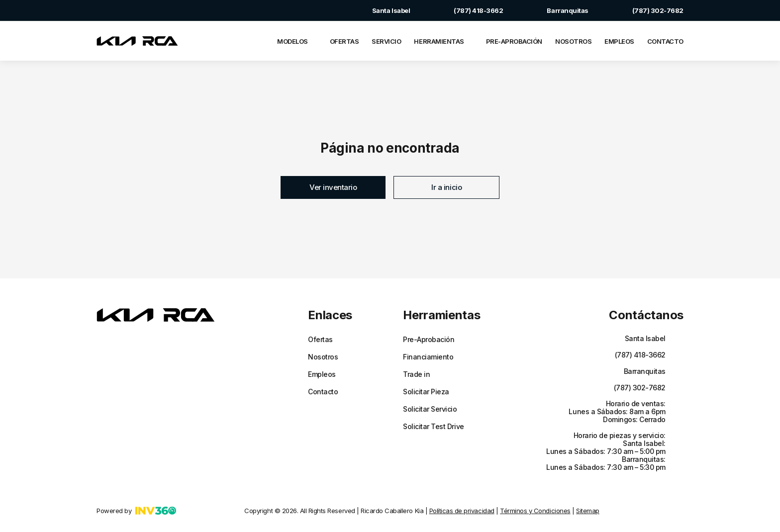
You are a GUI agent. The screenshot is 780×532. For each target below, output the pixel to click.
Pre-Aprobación (514, 41)
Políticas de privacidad (462, 511)
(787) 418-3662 (468, 10)
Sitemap (588, 511)
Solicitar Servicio (430, 409)
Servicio (386, 41)
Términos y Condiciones (535, 511)
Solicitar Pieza (426, 392)
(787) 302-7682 (648, 10)
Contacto (665, 41)
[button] (333, 187)
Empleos (619, 41)
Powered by (136, 511)
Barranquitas (557, 10)
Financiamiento (428, 357)
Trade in (416, 374)
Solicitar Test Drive (433, 427)
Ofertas (344, 41)
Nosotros (573, 41)
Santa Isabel (381, 10)
